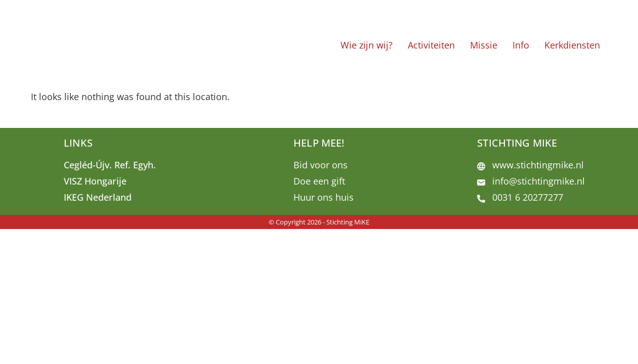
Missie (484, 45)
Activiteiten (431, 45)
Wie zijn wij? (367, 45)
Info (521, 45)
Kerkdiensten (572, 45)
